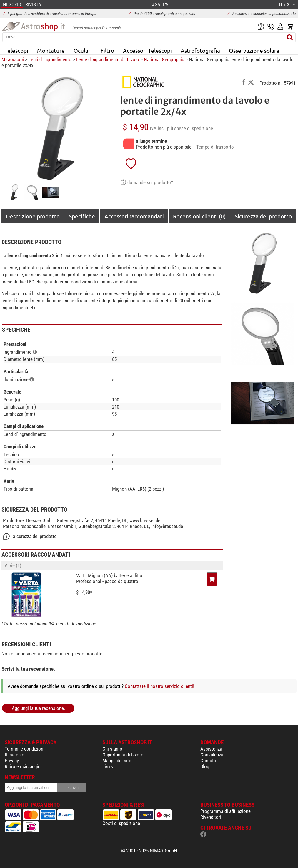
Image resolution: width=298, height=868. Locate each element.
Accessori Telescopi (147, 50)
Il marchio (15, 755)
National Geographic (164, 59)
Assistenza (211, 749)
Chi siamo (112, 749)
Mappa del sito (117, 761)
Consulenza (212, 755)
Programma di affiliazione (225, 811)
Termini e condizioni (25, 749)
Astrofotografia (200, 50)
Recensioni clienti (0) (199, 216)
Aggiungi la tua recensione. (38, 708)
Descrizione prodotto (33, 216)
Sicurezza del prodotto (263, 216)
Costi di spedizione (121, 823)
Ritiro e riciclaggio (23, 766)
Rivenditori (211, 817)
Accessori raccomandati (134, 216)
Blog (205, 766)
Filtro (107, 50)
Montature (51, 50)
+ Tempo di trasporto (213, 147)
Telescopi (16, 50)
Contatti (208, 761)
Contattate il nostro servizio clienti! (159, 686)
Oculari (83, 50)
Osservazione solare (254, 50)
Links (108, 766)
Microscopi (13, 59)
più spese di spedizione (190, 128)
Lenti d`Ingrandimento (50, 59)
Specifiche (82, 216)
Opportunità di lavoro (123, 755)
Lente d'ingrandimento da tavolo (108, 59)
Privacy (12, 761)
